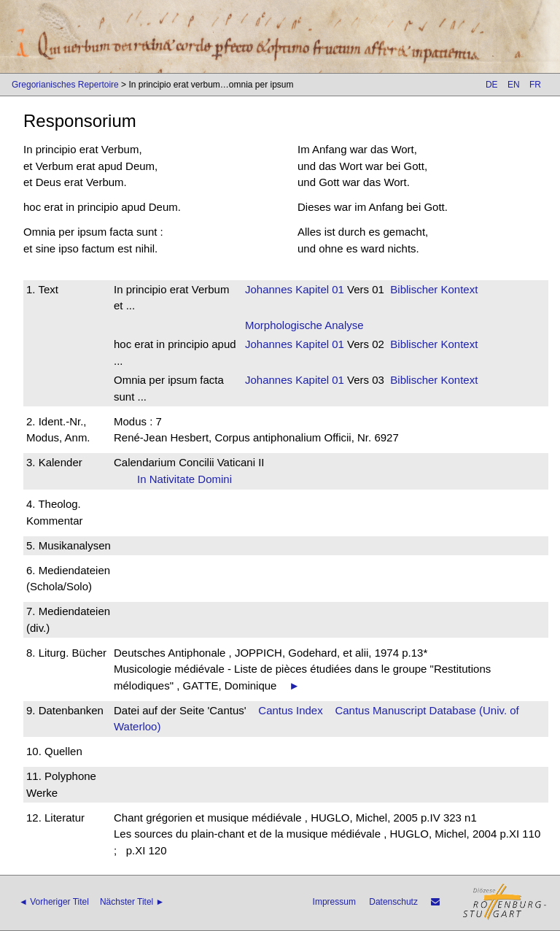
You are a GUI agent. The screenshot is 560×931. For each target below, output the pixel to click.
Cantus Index (290, 710)
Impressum (334, 902)
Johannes (269, 289)
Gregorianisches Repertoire (65, 85)
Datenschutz (393, 902)
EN (514, 85)
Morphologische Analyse (304, 325)
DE (492, 85)
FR (535, 85)
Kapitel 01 (318, 289)
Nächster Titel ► (132, 902)
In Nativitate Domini (189, 479)
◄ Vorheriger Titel (54, 902)
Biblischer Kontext (434, 289)
